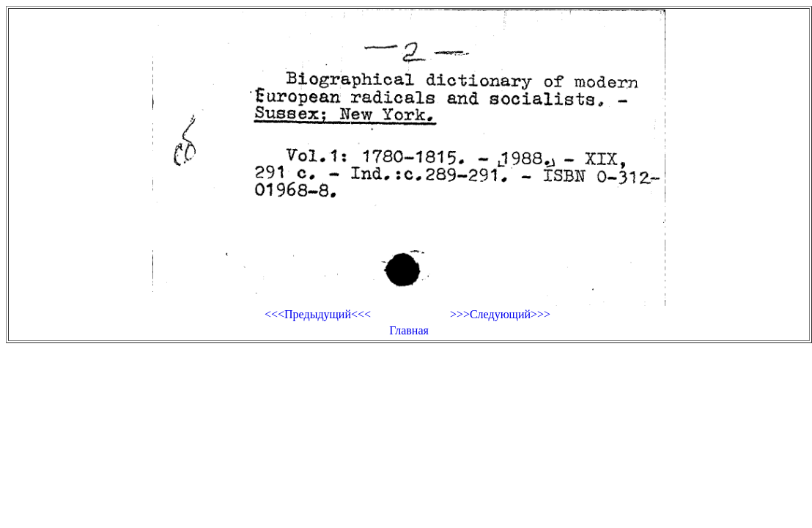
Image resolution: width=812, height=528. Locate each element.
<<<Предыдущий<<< (318, 314)
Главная (409, 330)
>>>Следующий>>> (500, 314)
